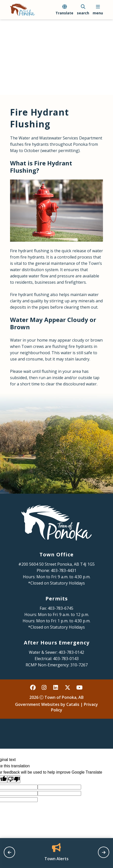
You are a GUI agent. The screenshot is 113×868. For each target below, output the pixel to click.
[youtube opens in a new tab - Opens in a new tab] (79, 688)
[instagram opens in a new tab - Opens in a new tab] (45, 688)
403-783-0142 (71, 652)
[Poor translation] (14, 779)
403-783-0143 (66, 659)
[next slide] (104, 852)
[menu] (98, 10)
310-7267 (79, 665)
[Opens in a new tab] (56, 852)
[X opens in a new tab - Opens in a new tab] (68, 688)
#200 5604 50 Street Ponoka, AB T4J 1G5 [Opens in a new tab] (56, 564)
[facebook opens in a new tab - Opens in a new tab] (33, 688)
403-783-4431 (64, 570)
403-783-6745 (61, 608)
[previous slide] (9, 852)
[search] (83, 10)
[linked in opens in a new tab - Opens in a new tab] (56, 688)
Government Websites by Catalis (47, 704)
